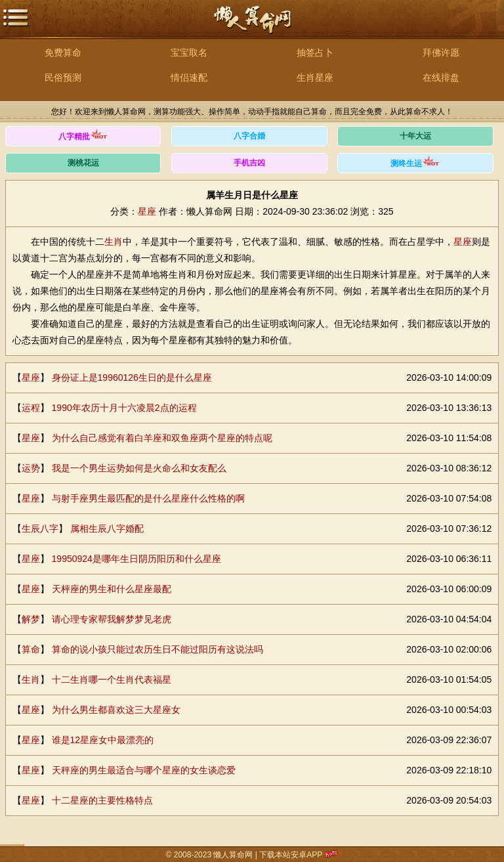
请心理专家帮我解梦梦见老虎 (112, 619)
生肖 (114, 242)
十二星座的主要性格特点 (102, 800)
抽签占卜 (315, 53)
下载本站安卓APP (291, 855)
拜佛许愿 (441, 53)
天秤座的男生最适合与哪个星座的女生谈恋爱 (144, 770)
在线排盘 (441, 77)
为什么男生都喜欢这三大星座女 (116, 710)
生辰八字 (40, 528)
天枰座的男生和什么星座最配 (112, 589)
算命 (31, 649)
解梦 (31, 619)
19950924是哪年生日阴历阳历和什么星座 (136, 559)
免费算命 (63, 53)
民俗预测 (63, 77)
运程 (31, 408)
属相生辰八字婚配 (107, 528)
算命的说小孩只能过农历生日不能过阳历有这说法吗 (157, 649)
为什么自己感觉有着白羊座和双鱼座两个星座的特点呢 (162, 438)
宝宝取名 (189, 53)
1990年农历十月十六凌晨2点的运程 (124, 408)
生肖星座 (315, 77)
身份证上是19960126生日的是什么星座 (132, 377)
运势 (31, 468)
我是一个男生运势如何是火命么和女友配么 (139, 468)
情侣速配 (189, 77)
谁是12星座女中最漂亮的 (103, 740)
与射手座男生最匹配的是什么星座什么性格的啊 (148, 498)
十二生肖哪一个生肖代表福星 (112, 679)
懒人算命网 (252, 27)
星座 (147, 211)
